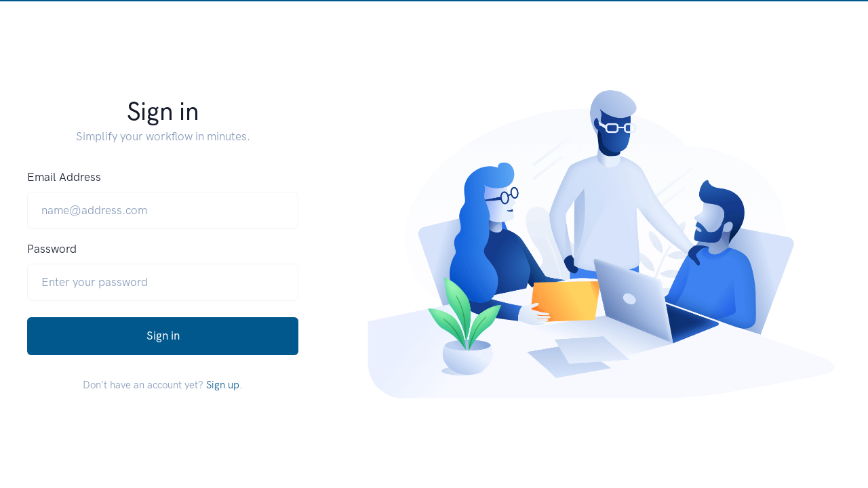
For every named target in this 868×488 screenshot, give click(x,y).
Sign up (223, 385)
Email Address (64, 177)
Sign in (163, 335)
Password (52, 249)
